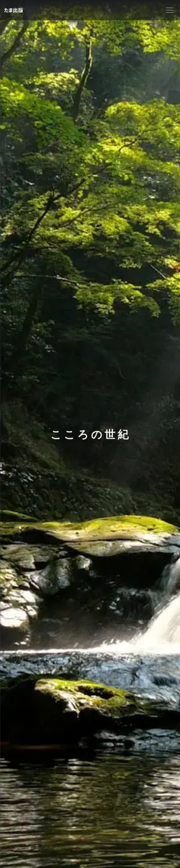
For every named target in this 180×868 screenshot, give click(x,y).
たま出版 (13, 10)
